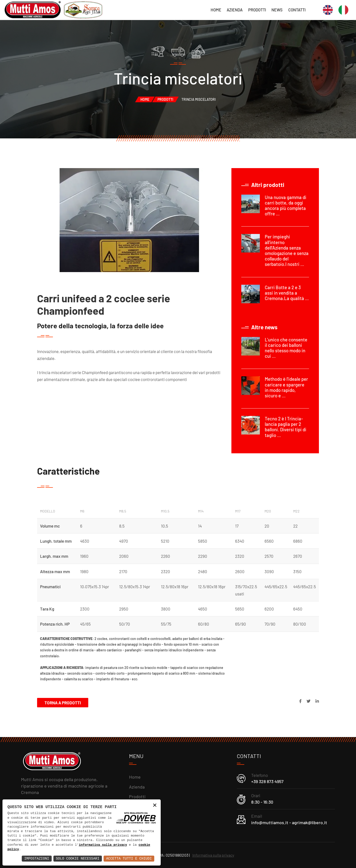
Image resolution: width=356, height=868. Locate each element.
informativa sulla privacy (103, 845)
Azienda (235, 10)
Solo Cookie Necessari (78, 858)
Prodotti (257, 10)
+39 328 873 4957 (267, 781)
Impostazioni (37, 858)
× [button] (155, 805)
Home (216, 10)
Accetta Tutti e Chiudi (129, 858)
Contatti (297, 10)
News (277, 10)
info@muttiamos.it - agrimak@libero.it (289, 822)
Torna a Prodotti (63, 703)
